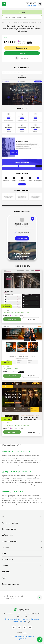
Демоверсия (12, 319)
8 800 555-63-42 (31, 4)
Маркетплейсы (8, 560)
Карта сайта (22, 639)
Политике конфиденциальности (17, 619)
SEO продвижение (9, 541)
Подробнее (31, 319)
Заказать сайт (31, 6)
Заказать (22, 53)
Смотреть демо (22, 48)
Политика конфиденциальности (22, 636)
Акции (4, 553)
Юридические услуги (11, 369)
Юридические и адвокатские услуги (16, 312)
